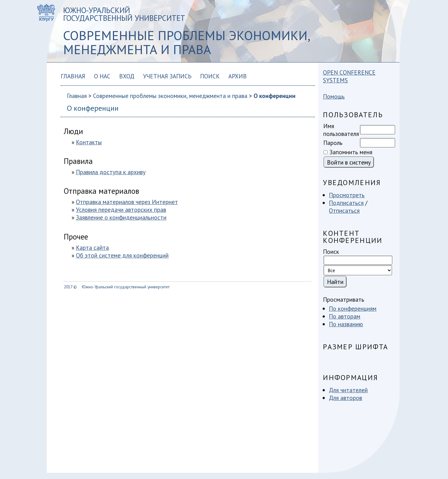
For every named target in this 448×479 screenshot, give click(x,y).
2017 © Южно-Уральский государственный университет (117, 287)
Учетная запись (167, 76)
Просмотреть (347, 195)
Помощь (334, 96)
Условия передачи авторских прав (121, 209)
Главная (73, 76)
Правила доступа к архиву (111, 172)
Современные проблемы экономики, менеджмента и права (170, 96)
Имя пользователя (341, 130)
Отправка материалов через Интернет (127, 202)
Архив (238, 76)
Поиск (210, 76)
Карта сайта (92, 247)
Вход (127, 76)
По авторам (345, 316)
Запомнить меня (351, 152)
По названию (346, 324)
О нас (102, 76)
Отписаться (344, 210)
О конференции (275, 96)
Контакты (89, 142)
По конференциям (353, 308)
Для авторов (345, 398)
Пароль (333, 143)
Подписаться (346, 203)
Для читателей (348, 390)
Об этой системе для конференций (122, 255)
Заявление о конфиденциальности (121, 217)
